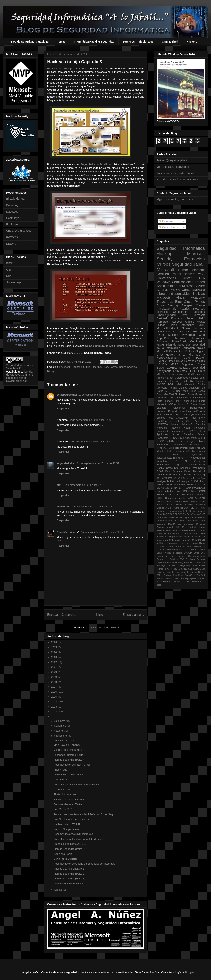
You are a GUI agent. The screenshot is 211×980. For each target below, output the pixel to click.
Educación (188, 348)
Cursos (164, 264)
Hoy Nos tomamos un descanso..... (73, 819)
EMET (184, 527)
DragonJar (162, 394)
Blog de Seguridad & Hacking (30, 42)
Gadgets (193, 527)
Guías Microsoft (196, 394)
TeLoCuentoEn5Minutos (170, 458)
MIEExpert (199, 401)
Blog (179, 302)
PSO (182, 559)
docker (160, 585)
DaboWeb (12, 212)
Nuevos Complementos (67, 829)
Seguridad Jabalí (188, 264)
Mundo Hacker (165, 451)
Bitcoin (179, 505)
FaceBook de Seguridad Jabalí (175, 173)
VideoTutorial (198, 458)
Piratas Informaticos (65, 794)
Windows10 (185, 331)
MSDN (202, 540)
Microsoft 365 (165, 398)
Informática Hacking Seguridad (94, 42)
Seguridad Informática (181, 248)
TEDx (202, 431)
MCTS (174, 364)
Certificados (198, 341)
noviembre (61, 726)
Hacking (96, 367)
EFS (177, 527)
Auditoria (168, 415)
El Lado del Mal (16, 199)
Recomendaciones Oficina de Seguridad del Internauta (84, 864)
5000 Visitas (60, 779)
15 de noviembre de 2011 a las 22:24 (84, 485)
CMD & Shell (170, 42)
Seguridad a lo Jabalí (94, 164)
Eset (171, 394)
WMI (189, 582)
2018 (54, 682)
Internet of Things (165, 537)
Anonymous (60, 770)
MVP (171, 384)
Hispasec (187, 401)
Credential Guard (195, 438)
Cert (189, 514)
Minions (160, 549)
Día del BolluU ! (62, 789)
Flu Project (13, 224)
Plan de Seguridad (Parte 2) (69, 874)
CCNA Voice (177, 438)
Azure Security (167, 335)
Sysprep (185, 578)
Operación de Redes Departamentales (181, 556)
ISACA (201, 478)
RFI (172, 569)
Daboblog (162, 381)
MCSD (201, 348)
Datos (171, 361)
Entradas (166, 221)
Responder (63, 409)
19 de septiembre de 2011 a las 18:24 (100, 395)
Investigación (186, 481)
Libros (173, 325)
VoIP (195, 411)
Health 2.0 (194, 530)
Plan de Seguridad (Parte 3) (69, 849)
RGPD (177, 569)
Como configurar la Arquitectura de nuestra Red (114, 346)
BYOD (170, 505)
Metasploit (179, 485)
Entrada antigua (133, 615)
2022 (54, 662)
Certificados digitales (186, 378)
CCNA (188, 358)
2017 (54, 687)
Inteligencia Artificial (168, 481)
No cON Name (183, 488)
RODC (187, 491)
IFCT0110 (187, 478)
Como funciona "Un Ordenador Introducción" (79, 839)
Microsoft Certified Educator (181, 317)
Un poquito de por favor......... (70, 844)
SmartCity (190, 575)
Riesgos (52, 371)
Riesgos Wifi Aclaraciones (68, 884)
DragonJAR (13, 244)
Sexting (167, 575)
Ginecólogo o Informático (68, 750)
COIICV (177, 514)
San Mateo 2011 (63, 809)
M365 (160, 485)
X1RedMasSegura (168, 358)
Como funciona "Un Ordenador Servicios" (77, 785)
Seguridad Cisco (193, 364)
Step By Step (172, 578)
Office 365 (199, 553)
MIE (159, 374)
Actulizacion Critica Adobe (68, 775)
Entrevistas (180, 371)
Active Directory (168, 305)
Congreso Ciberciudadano (189, 465)
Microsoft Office (166, 404)
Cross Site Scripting (178, 468)
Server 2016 (193, 278)
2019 (54, 677)
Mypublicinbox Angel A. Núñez (175, 199)
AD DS (170, 391)
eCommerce (170, 498)
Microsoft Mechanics (194, 546)
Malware (199, 290)
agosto (59, 890)
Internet (176, 286)
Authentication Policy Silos (189, 501)
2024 (54, 652)
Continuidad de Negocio (180, 517)
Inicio (99, 615)
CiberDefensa (197, 391)
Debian (161, 475)
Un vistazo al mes (64, 740)
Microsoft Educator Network (174, 328)
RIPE (9, 276)
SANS (184, 569)
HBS (202, 361)
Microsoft (166, 269)
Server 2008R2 (167, 368)
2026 (54, 642)
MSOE (168, 485)
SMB (202, 569)
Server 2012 (196, 318)
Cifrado (200, 305)
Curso (186, 290)
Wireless (200, 495)
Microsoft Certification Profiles (175, 351)
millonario (63, 507)
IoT (185, 537)
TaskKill (166, 582)
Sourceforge (14, 282)
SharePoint (178, 575)
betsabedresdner (67, 395)
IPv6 (191, 533)
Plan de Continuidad (194, 562)
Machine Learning (179, 543)
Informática (188, 325)
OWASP (188, 553)
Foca (171, 418)
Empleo (161, 418)
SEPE (196, 569)
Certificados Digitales (65, 859)
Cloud (188, 302)
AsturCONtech (164, 501)
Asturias (163, 290)
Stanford (201, 575)
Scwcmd (161, 572)
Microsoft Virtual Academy (181, 298)
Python (160, 569)
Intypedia (179, 537)
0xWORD (12, 237)
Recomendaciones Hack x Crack (72, 765)
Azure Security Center (189, 434)
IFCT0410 (177, 533)
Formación (194, 259)
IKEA (186, 533)
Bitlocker (189, 505)
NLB (187, 549)
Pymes (200, 302)
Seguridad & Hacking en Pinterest (177, 180)
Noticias (199, 294)
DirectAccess (175, 524)
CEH (193, 508)
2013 (54, 707)
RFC (167, 569)
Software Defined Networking (174, 411)
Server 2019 (164, 495)
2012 (54, 712)
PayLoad (169, 562)
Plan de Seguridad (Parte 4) (69, 760)
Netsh (179, 553)
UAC (183, 582)
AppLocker (163, 434)
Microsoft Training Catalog (172, 388)
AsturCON (200, 498)
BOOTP (160, 505)
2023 (54, 657)
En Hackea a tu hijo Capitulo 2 (67, 68)
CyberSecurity (197, 415)
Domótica (189, 524)
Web (202, 411)
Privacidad (188, 335)
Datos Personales (187, 361)
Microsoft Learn (196, 485)
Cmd (202, 335)
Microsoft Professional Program (187, 448)
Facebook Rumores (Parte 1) (70, 755)
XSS (159, 498)
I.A (175, 478)
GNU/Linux (182, 418)
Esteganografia (174, 475)
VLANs (190, 495)
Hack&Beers (172, 441)
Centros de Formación (175, 374)
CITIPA (169, 514)
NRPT (194, 549)
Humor (183, 270)
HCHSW (162, 364)
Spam (175, 495)
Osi (159, 455)
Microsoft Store (188, 404)
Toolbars (175, 582)
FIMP (178, 401)
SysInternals (198, 455)
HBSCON (170, 530)
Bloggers (187, 305)
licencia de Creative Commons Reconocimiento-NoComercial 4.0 (20, 376)
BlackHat (200, 505)
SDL (190, 569)
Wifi (159, 415)
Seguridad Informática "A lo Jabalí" (20, 367)
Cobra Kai (162, 517)
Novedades (198, 451)
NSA (188, 451)
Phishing (179, 562)
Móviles (180, 451)
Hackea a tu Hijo (81, 367)
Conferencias (166, 278)
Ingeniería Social (63, 854)
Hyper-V (162, 361)
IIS (195, 478)
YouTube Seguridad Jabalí (173, 167)
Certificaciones (183, 282)
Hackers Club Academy (189, 421)
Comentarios (168, 227)
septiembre (61, 736)
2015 (54, 697)
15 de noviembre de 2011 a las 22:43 (102, 532)
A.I (177, 461)
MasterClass (199, 543)
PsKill (202, 565)
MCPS (161, 345)
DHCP (160, 441)
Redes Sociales (128, 367)
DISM (160, 471)
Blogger (200, 351)
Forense (174, 381)
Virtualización (164, 461)
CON (184, 514)
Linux (202, 371)
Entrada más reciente (62, 615)
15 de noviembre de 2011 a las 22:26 (91, 507)
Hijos (105, 367)
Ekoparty (168, 401)
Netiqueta (170, 553)
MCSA (175, 290)
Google (190, 322)
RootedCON (198, 491)
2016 (54, 692)
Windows (163, 282)
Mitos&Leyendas (175, 549)
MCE (202, 325)
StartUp (160, 578)
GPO (160, 355)
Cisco (174, 331)
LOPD (192, 371)
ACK (191, 498)
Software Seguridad (192, 368)
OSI (9, 270)
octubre (59, 731)
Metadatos (179, 445)
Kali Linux (199, 481)
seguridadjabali (66, 463)
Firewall (188, 475)
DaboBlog (12, 205)
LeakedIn (177, 540)
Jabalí (190, 537)
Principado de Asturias (173, 309)
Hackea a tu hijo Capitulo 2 (69, 869)
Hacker (200, 358)
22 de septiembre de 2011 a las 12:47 (90, 442)
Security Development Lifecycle (182, 572)
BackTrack (182, 391)
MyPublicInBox (165, 488)
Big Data (181, 415)
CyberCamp (198, 468)
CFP (198, 508)
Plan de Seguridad (178, 345)
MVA (185, 315)
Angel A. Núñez (72, 362)
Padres (114, 367)
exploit (183, 498)
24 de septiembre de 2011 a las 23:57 (98, 463)
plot (59, 485)
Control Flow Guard (167, 521)
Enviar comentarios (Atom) (104, 627)
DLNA (181, 521)
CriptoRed (163, 338)
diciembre (60, 721)
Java (196, 537)
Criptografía (180, 312)
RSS (176, 455)
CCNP (187, 508)
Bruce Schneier (176, 508)
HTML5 (179, 530)
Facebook (65, 367)
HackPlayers (14, 218)
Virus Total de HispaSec (67, 745)
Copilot (160, 468)
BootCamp (163, 438)
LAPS (168, 540)
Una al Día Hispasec (19, 231)
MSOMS (161, 543)
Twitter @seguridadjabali (172, 160)
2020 (54, 672)
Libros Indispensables (173, 294)
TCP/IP (191, 431)
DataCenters (192, 521)
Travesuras (165, 302)
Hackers (192, 42)
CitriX (202, 514)
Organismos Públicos (167, 559)
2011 (54, 716)
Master (175, 424)
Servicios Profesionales (138, 42)
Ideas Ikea (199, 533)
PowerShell (179, 341)
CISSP (186, 461)
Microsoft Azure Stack (169, 546)
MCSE (201, 322)
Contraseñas (199, 517)
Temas (61, 42)
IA (179, 478)
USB (182, 495)
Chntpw (195, 514)
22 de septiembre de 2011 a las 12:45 (90, 420)
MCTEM (187, 540)
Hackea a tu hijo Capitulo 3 (69, 799)
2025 (54, 647)
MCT (201, 274)
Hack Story (198, 418)
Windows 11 (198, 582)
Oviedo (161, 325)
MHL (195, 540)
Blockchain (162, 508)
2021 (54, 667)
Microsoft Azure (193, 286)
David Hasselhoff (195, 471)
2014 (54, 702)
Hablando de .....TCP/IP (67, 824)
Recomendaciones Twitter (68, 804)
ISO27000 (162, 424)
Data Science (173, 471)
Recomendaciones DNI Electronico (73, 834)
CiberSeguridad (166, 315)
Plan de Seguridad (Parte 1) (69, 879)
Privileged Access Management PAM (177, 565)
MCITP (200, 355)
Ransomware (198, 408)
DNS (202, 378)
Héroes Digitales (189, 441)
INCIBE (11, 263)
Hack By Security (193, 381)
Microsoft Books (195, 384)
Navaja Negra (181, 428)
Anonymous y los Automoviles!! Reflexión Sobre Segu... (85, 814)
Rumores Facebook (170, 322)
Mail (179, 384)
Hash (186, 530)
